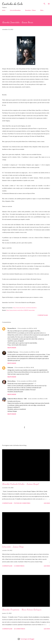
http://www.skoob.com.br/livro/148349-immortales (21, 310)
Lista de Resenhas (15, 10)
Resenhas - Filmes (30, 10)
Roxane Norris (12, 328)
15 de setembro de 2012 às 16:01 (27, 328)
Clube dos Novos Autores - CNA (17, 399)
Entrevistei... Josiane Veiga (13, 547)
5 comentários (19, 566)
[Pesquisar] (44, 3)
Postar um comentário (22, 503)
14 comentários (19, 629)
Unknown (10, 367)
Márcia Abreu (12, 381)
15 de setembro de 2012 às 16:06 (29, 352)
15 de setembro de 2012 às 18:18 (24, 367)
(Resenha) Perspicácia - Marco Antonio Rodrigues (22, 610)
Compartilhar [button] (43, 315)
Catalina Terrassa (13, 352)
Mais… (42, 10)
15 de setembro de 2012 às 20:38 (27, 381)
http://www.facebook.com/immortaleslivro (25, 308)
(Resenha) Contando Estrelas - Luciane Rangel (20, 484)
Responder (12, 348)
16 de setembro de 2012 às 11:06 (38, 399)
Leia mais (47, 503)
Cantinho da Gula (12, 4)
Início (4, 10)
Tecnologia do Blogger (26, 639)
